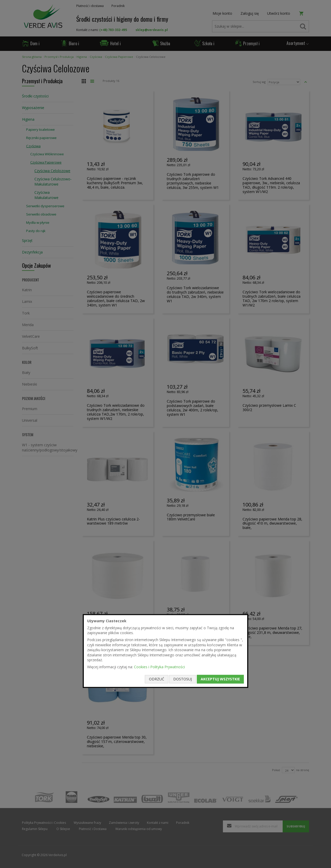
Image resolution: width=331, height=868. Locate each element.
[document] (165, 651)
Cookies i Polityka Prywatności (159, 667)
